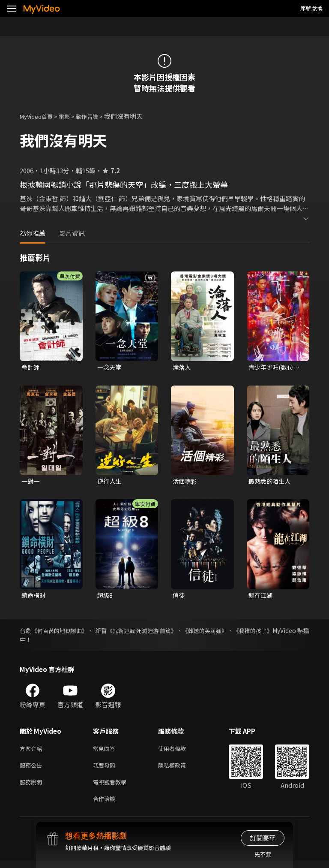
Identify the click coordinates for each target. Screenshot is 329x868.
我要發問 (106, 769)
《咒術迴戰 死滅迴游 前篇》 (162, 633)
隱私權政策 (179, 769)
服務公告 (33, 769)
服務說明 (33, 787)
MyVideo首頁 (39, 116)
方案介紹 (33, 751)
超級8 (105, 597)
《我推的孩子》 (288, 633)
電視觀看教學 (112, 787)
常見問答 (106, 751)
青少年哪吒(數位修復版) (275, 368)
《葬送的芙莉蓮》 (233, 633)
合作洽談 (106, 805)
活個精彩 (185, 482)
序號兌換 (311, 8)
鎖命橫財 (34, 597)
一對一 (31, 482)
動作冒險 (96, 116)
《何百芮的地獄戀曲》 (66, 633)
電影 (71, 116)
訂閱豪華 (263, 838)
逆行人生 (110, 482)
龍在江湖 (261, 597)
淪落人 (182, 367)
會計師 (31, 367)
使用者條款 (179, 751)
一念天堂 (110, 367)
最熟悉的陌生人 (271, 482)
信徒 (179, 597)
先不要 (263, 854)
